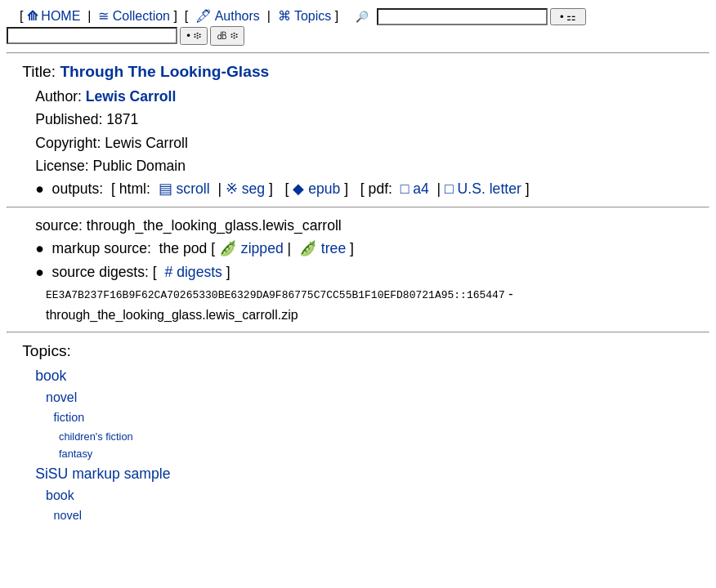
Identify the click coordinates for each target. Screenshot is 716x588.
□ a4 (415, 189)
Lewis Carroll (131, 96)
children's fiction (96, 435)
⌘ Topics (304, 16)
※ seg (245, 189)
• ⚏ (568, 17)
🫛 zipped (251, 248)
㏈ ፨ (227, 36)
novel (61, 396)
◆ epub (316, 189)
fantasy (76, 452)
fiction (69, 416)
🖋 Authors (228, 16)
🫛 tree (322, 248)
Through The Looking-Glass (164, 71)
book (51, 374)
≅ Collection (134, 16)
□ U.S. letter (483, 189)
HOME (53, 16)
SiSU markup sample (103, 472)
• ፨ (193, 36)
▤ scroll (184, 189)
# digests (194, 272)
